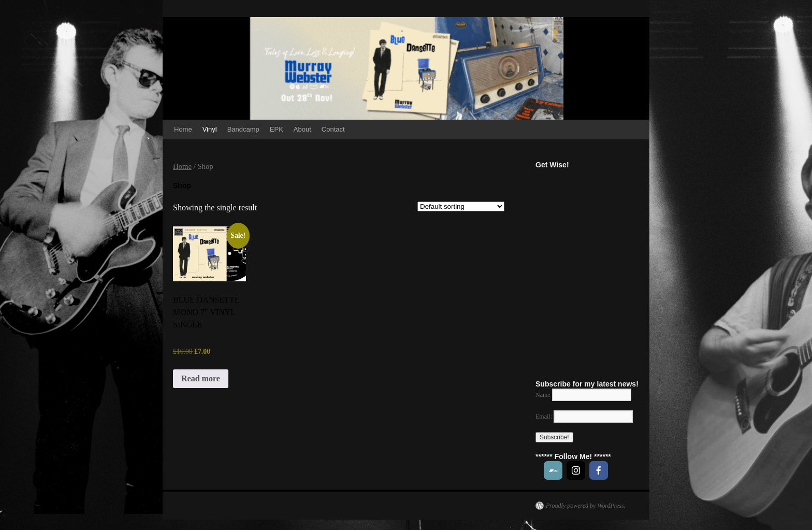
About (302, 129)
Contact (333, 129)
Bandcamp (243, 129)
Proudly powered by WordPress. (586, 506)
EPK (277, 129)
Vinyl (210, 129)
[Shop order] (461, 206)
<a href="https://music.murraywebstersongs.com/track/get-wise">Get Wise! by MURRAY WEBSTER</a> (605, 268)
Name (543, 395)
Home (183, 129)
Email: (584, 417)
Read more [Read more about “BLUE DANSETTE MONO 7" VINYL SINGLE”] (201, 378)
